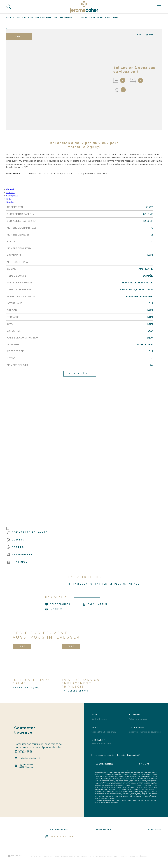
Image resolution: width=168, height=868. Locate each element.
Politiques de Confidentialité (134, 800)
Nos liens (124, 856)
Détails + (10, 193)
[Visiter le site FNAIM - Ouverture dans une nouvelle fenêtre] (155, 838)
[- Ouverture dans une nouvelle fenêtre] (100, 837)
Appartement (67, 17)
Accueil (10, 17)
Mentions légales (106, 856)
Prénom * (136, 715)
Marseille (52, 17)
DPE (8, 199)
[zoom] (58, 80)
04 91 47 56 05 (26, 752)
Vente (20, 17)
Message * (98, 740)
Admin (116, 856)
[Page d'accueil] (84, 7)
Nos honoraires (82, 856)
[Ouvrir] (9, 7)
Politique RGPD (134, 856)
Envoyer (145, 764)
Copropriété (12, 196)
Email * (96, 727)
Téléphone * (138, 727)
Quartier (10, 202)
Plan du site (93, 856)
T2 (77, 17)
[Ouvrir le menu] (159, 7)
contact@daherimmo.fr (29, 758)
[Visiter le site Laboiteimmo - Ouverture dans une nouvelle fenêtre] (16, 856)
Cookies (144, 856)
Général (10, 189)
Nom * (95, 715)
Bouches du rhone (35, 17)
